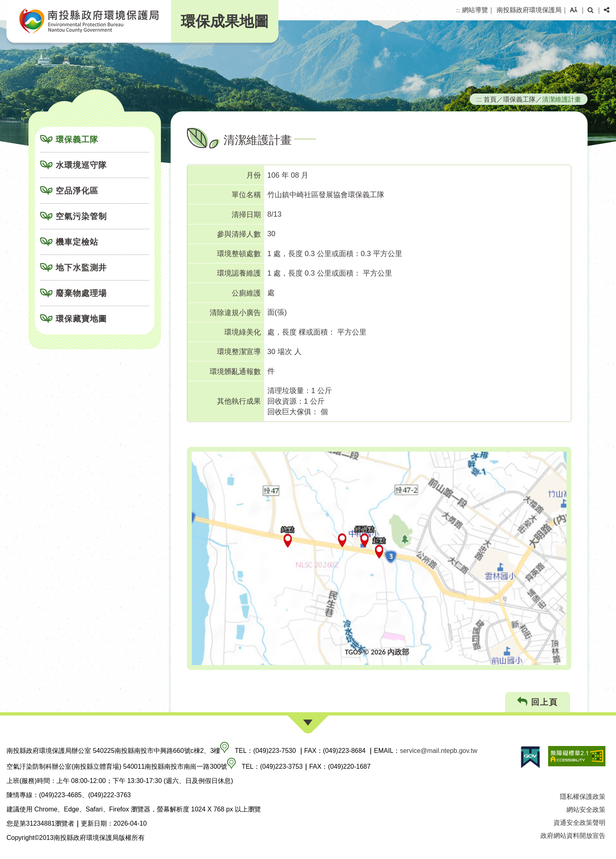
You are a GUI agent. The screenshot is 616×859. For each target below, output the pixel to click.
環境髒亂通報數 (235, 372)
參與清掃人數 (239, 234)
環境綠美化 (243, 332)
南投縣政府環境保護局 (529, 10)
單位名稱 (246, 195)
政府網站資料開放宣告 (573, 836)
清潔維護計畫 (562, 99)
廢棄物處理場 (81, 293)
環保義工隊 (77, 139)
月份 (254, 175)
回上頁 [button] (538, 702)
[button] (574, 10)
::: (458, 10)
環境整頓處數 (239, 254)
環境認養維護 (239, 273)
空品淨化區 (77, 191)
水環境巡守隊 (81, 165)
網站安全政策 (586, 810)
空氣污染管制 (81, 216)
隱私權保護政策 (583, 797)
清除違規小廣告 (235, 313)
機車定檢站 (77, 242)
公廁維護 (246, 293)
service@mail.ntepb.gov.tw (438, 751)
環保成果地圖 (225, 21)
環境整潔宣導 (239, 352)
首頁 (490, 99)
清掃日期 (246, 215)
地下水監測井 (81, 267)
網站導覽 (475, 10)
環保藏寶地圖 (81, 319)
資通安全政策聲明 (579, 823)
